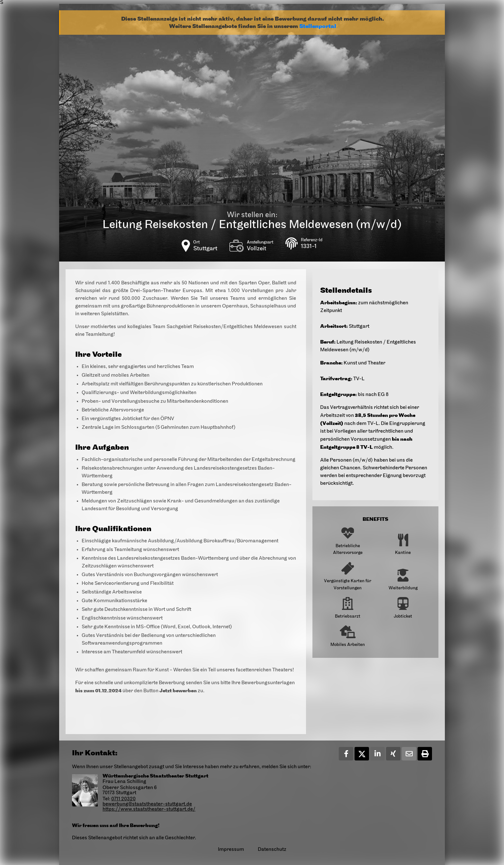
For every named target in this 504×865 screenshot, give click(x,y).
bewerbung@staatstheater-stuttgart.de (147, 804)
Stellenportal (318, 26)
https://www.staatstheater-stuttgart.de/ (149, 809)
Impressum (231, 850)
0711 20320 (123, 799)
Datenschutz (272, 850)
